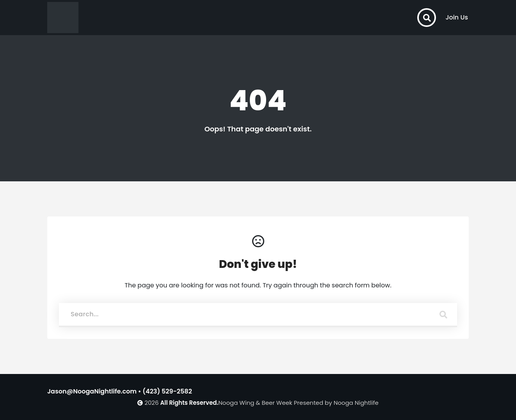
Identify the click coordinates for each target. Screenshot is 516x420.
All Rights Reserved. (189, 403)
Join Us (457, 17)
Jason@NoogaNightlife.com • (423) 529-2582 (120, 391)
